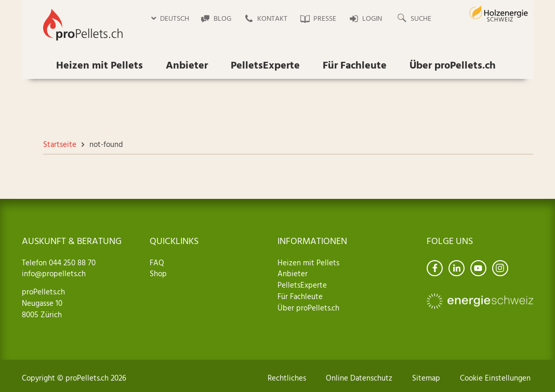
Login (372, 19)
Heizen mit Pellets (100, 66)
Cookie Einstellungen (495, 379)
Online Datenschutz (359, 379)
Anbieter (187, 66)
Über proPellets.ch (453, 66)
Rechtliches (287, 379)
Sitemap (426, 379)
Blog (222, 19)
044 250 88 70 (71, 263)
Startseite (60, 145)
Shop (158, 274)
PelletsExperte (265, 66)
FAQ (157, 263)
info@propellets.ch (54, 274)
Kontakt (272, 19)
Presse (325, 19)
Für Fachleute (355, 66)
